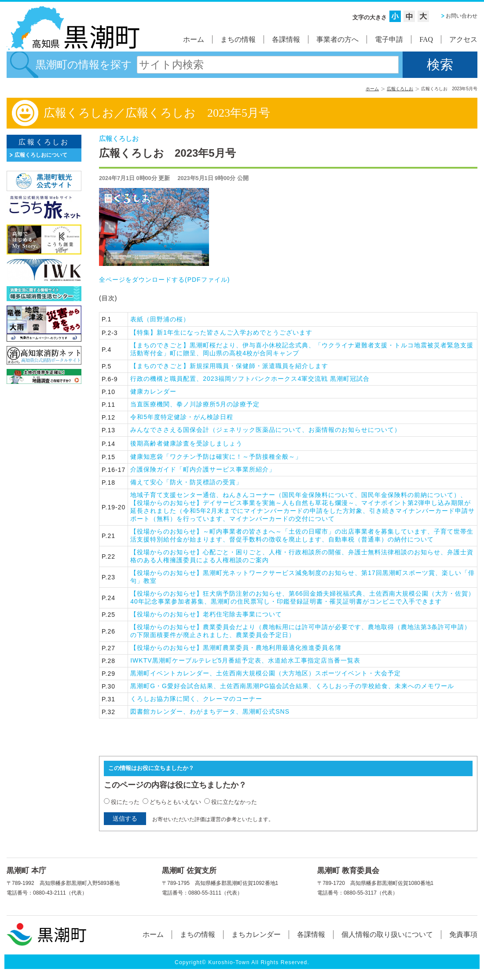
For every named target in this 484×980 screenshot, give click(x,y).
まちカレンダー (256, 934)
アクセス (463, 39)
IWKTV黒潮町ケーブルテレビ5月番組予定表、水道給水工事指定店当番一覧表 (245, 660)
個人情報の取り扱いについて (387, 934)
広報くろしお (400, 89)
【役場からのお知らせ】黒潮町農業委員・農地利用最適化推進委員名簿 (236, 648)
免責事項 (463, 934)
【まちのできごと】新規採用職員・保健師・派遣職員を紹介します (229, 366)
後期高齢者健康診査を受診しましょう (186, 443)
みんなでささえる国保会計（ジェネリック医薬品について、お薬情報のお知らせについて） (266, 430)
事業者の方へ (337, 39)
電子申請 (389, 39)
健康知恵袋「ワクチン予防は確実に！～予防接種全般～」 (216, 457)
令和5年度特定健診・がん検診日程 (182, 417)
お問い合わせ (462, 16)
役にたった (125, 802)
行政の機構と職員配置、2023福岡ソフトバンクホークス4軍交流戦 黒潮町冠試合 (250, 379)
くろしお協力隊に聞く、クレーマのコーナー (196, 699)
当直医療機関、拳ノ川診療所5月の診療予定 (195, 404)
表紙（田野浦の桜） (160, 319)
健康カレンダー (153, 391)
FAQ (426, 39)
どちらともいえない (175, 802)
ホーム (194, 39)
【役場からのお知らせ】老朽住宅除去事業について (206, 614)
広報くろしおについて (41, 155)
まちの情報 (238, 39)
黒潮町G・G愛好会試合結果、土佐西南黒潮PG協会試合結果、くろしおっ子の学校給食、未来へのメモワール (292, 686)
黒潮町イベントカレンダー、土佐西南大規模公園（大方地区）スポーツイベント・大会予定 (266, 673)
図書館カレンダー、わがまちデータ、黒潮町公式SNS (210, 711)
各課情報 (286, 39)
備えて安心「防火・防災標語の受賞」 (186, 482)
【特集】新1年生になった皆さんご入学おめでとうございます (221, 332)
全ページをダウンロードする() (164, 280)
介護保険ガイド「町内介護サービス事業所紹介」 (203, 469)
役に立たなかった (234, 802)
